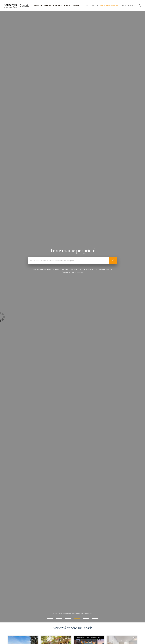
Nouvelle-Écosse (87, 269)
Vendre (47, 6)
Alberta (56, 269)
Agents (67, 6)
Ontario (65, 269)
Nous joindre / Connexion (109, 6)
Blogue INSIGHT (92, 6)
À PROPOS (57, 6)
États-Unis (66, 272)
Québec (74, 269)
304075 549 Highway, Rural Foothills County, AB (72, 613)
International (78, 272)
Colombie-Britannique (42, 269)
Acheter (38, 6)
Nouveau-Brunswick (104, 269)
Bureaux (77, 6)
